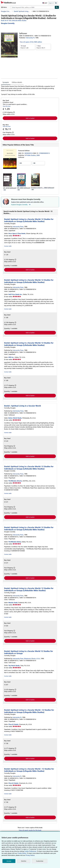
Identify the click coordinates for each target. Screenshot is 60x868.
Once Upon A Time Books (17, 233)
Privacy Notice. (30, 855)
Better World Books (15, 418)
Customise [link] (40, 861)
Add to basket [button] (30, 118)
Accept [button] (9, 861)
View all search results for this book (30, 830)
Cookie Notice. (22, 853)
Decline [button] (24, 861)
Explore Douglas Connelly (21, 205)
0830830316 (29, 153)
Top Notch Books (14, 665)
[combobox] (33, 7)
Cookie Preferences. (31, 851)
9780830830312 (45, 153)
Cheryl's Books (13, 724)
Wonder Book (13, 602)
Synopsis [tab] (6, 82)
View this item (7, 106)
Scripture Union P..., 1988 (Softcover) (43, 188)
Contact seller (8, 246)
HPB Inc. (11, 357)
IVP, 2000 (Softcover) (24, 188)
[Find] (57, 7)
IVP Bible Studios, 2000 (32, 155)
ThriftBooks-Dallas (15, 542)
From (27, 47)
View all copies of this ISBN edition (31, 42)
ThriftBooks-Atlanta (15, 481)
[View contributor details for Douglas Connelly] (8, 23)
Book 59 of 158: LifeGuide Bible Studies (14, 20)
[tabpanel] (29, 90)
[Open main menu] (4, 7)
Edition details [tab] (17, 82)
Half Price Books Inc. (15, 294)
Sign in (51, 3)
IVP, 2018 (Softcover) (10, 188)
